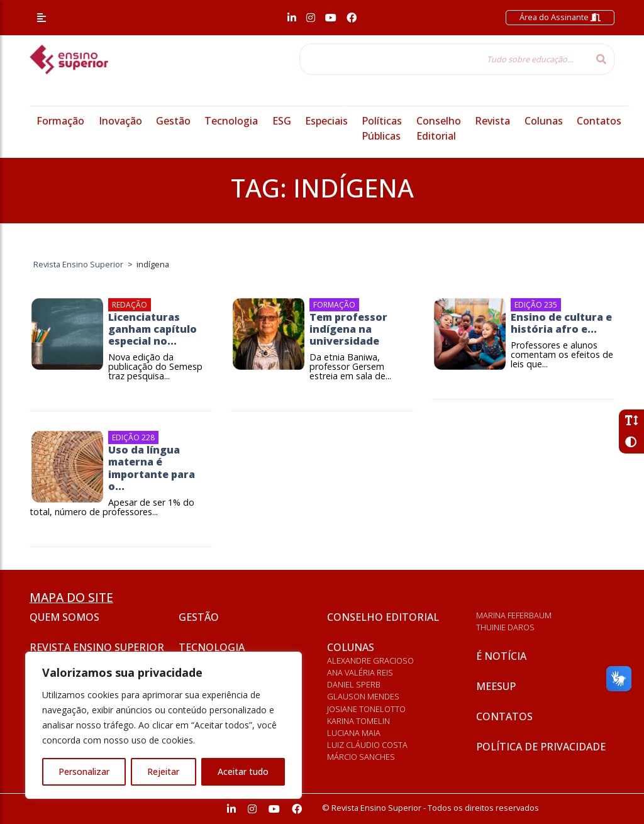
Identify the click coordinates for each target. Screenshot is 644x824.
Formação (60, 121)
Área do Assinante (560, 17)
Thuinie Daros (505, 627)
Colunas (544, 121)
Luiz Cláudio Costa (367, 745)
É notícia (501, 656)
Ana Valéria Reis (360, 672)
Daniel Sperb (354, 684)
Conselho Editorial (383, 617)
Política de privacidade (541, 747)
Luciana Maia (354, 733)
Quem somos (64, 617)
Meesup (496, 686)
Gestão (173, 121)
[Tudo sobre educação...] (444, 59)
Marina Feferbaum (514, 615)
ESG (282, 121)
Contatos (599, 121)
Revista (492, 121)
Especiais (326, 121)
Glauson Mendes (363, 696)
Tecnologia (231, 121)
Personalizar (84, 771)
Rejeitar (163, 771)
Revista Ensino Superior (97, 647)
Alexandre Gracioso (370, 660)
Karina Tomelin (358, 721)
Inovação (120, 121)
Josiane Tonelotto (366, 709)
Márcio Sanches (361, 757)
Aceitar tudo (243, 771)
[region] (164, 725)
